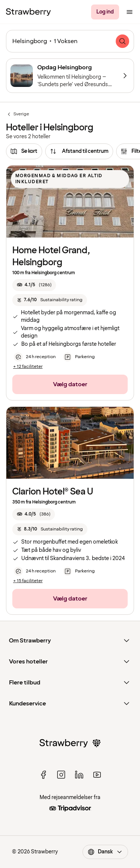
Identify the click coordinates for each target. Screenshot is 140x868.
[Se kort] (24, 151)
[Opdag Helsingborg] (70, 76)
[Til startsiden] (28, 12)
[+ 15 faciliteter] (28, 581)
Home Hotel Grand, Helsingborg (51, 256)
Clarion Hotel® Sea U (53, 492)
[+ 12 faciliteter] (28, 367)
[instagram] (61, 775)
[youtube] (97, 775)
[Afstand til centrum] (79, 151)
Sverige (18, 114)
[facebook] (43, 775)
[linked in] (79, 775)
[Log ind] (105, 12)
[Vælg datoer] (70, 384)
